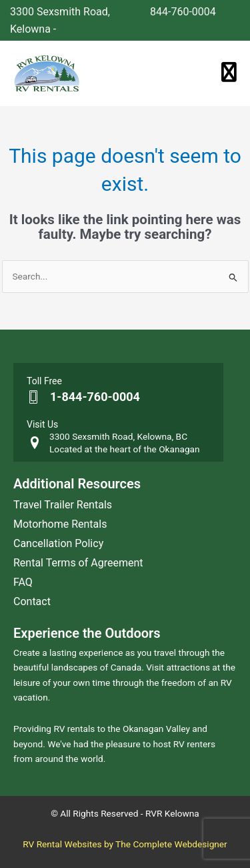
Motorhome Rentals (60, 524)
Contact (32, 601)
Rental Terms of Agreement (78, 563)
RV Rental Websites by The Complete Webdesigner (125, 844)
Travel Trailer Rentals (63, 505)
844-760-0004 (183, 12)
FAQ (23, 582)
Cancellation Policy (58, 543)
